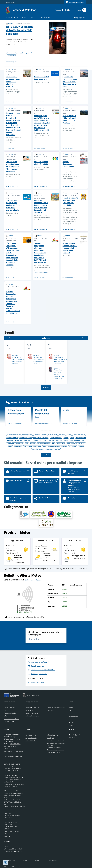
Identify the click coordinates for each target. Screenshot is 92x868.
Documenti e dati (9, 722)
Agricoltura (29, 435)
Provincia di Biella (31, 735)
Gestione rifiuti (19, 440)
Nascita (9, 443)
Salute (34, 449)
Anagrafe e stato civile (32, 707)
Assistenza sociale (52, 435)
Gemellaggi (10, 440)
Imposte (45, 440)
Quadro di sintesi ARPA (35, 617)
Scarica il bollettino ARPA (15, 617)
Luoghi (71, 722)
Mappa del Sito (52, 861)
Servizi (33, 17)
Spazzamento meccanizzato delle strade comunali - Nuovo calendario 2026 (70, 82)
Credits (37, 861)
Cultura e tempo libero (32, 716)
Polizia (27, 443)
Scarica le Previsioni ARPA (15, 569)
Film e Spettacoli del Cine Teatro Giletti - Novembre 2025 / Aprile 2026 (59, 373)
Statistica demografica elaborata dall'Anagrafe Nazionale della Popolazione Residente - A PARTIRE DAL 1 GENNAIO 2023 (40, 253)
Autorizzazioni (30, 710)
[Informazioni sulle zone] (34, 580)
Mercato (66, 440)
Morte (84, 440)
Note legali (50, 738)
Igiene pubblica (28, 440)
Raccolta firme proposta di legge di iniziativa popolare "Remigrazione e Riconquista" (13, 167)
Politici (6, 710)
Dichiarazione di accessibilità (55, 741)
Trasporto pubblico (80, 443)
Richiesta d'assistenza (54, 752)
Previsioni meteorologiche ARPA (39, 569)
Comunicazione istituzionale (41, 437)
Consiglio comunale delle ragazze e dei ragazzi (55, 446)
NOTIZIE (10, 24)
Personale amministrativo (12, 719)
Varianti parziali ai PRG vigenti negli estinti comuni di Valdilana (69, 119)
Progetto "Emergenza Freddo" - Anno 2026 (68, 165)
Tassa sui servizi (61, 443)
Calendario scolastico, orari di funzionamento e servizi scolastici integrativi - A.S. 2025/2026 (41, 206)
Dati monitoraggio (9, 861)
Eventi (71, 725)
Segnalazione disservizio (54, 748)
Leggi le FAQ (51, 745)
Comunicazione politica (56, 437)
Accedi (37, 417)
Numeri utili (7, 837)
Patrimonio (81, 446)
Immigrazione (38, 440)
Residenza (33, 443)
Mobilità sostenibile (75, 440)
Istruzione (52, 440)
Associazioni (62, 435)
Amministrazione (12, 17)
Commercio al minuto (12, 437)
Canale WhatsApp (31, 741)
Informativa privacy (53, 735)
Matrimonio (59, 440)
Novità (24, 17)
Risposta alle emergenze (44, 443)
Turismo (10, 446)
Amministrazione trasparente (56, 743)
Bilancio (69, 435)
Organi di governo (9, 707)
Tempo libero (70, 443)
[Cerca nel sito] (84, 10)
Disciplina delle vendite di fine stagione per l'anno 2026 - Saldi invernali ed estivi (13, 205)
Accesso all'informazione (13, 435)
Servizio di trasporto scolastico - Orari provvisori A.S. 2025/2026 (70, 202)
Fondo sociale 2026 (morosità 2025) (42, 78)
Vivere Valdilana (45, 17)
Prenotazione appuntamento (56, 750)
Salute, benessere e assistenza (56, 707)
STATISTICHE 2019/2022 (42, 272)
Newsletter (72, 737)
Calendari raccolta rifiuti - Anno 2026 (41, 163)
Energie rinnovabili (81, 437)
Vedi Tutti (46, 455)
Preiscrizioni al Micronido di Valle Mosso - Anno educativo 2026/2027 (13, 82)
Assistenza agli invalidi (40, 435)
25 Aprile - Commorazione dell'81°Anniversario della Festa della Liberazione (19, 359)
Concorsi (66, 437)
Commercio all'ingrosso (79, 435)
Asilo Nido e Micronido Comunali (32, 446)
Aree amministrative (10, 713)
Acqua (23, 435)
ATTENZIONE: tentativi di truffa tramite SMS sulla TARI (20, 30)
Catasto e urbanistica (32, 713)
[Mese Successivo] (82, 338)
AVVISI (67, 193)
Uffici (5, 716)
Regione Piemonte (10, 2)
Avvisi (70, 710)
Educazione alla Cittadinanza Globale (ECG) (49, 449)
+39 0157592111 (15, 744)
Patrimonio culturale (18, 443)
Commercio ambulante (26, 437)
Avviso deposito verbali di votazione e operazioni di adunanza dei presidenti (70, 248)
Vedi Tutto (46, 388)
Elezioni (72, 437)
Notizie (71, 707)
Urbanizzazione (18, 446)
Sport (53, 443)
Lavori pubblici (73, 446)
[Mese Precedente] (10, 338)
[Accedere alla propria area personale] (75, 2)
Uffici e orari (7, 834)
